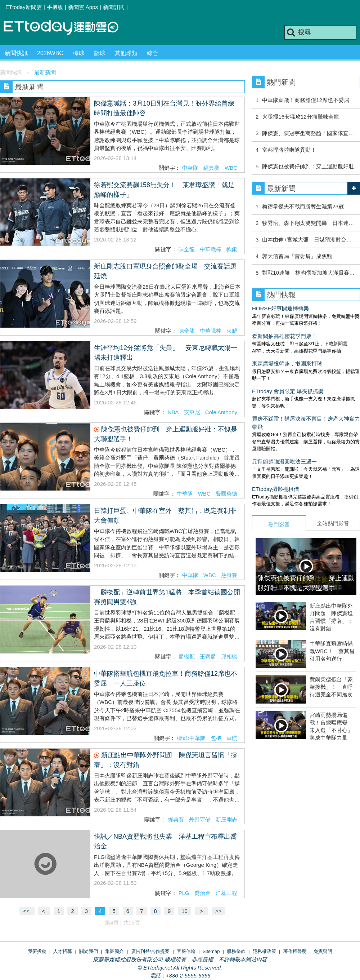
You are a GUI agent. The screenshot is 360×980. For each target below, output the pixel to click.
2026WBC (50, 53)
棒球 (78, 53)
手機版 (55, 7)
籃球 (99, 53)
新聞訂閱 (114, 7)
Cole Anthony (221, 412)
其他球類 (126, 53)
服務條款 (236, 951)
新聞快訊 (16, 53)
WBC (231, 168)
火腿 (232, 331)
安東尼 (192, 412)
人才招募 (63, 951)
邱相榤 (229, 657)
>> (219, 911)
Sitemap (211, 951)
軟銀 (232, 249)
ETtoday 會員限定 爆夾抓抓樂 (288, 391)
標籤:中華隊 (191, 738)
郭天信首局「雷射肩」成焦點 (297, 256)
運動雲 (67, 28)
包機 (216, 738)
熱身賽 (229, 575)
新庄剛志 (226, 819)
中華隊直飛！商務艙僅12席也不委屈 (306, 100)
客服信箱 (186, 951)
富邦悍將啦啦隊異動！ (292, 150)
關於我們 (89, 951)
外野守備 (200, 819)
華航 (232, 738)
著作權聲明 (295, 951)
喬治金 (202, 893)
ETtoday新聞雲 (24, 7)
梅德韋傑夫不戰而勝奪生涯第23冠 (303, 206)
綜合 (153, 53)
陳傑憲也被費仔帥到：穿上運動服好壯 (308, 166)
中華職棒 (211, 249)
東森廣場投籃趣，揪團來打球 (287, 363)
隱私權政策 (264, 951)
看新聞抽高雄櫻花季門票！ (284, 336)
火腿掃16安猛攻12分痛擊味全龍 (300, 117)
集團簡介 (114, 951)
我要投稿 (37, 951)
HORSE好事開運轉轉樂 (280, 308)
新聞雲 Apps (83, 7)
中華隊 (190, 168)
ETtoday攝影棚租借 (276, 489)
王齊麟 (208, 657)
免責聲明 (323, 951)
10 (184, 911)
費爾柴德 (226, 494)
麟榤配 (187, 657)
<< (27, 911)
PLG (184, 893)
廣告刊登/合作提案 (150, 951)
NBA (173, 412)
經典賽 (211, 168)
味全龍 (187, 249)
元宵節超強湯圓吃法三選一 (284, 462)
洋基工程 (226, 893)
